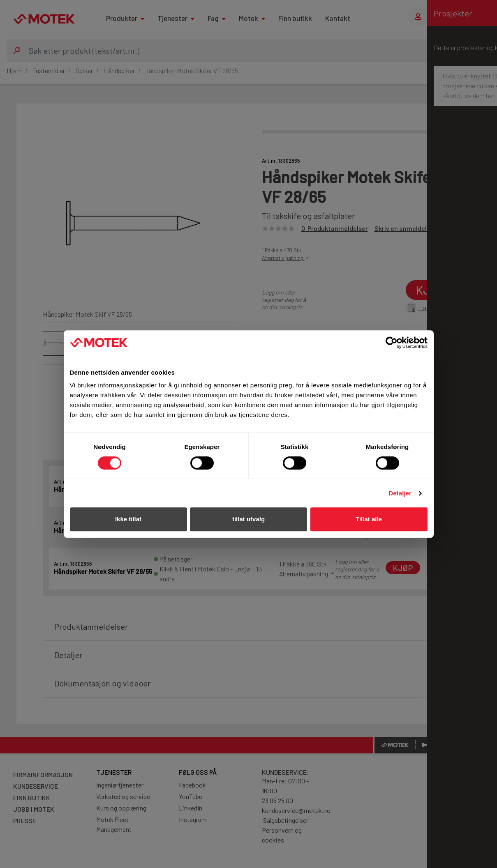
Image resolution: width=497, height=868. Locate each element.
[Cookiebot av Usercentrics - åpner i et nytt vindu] (392, 343)
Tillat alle (369, 519)
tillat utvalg (248, 519)
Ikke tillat (128, 519)
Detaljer (400, 493)
